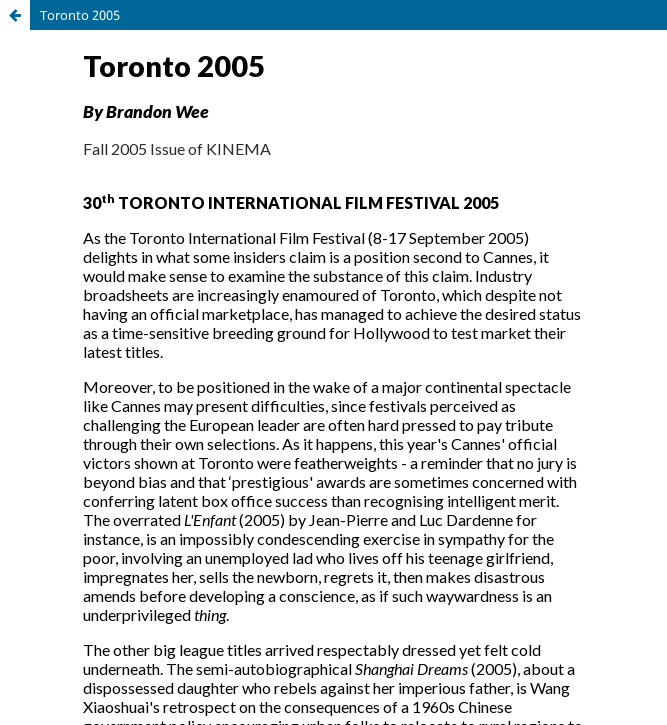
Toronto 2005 (80, 15)
